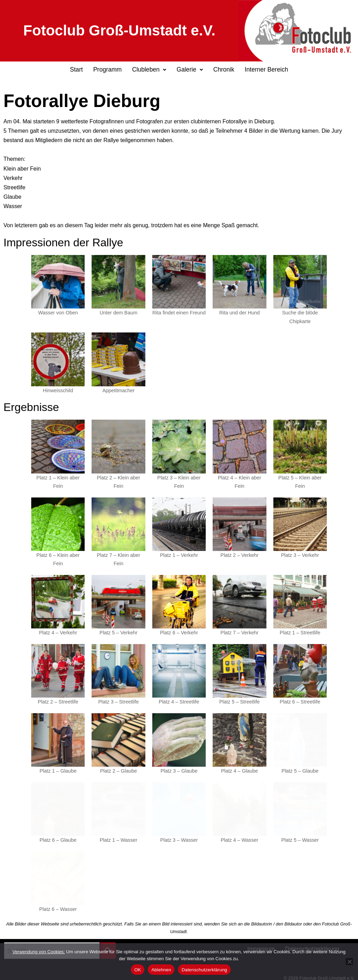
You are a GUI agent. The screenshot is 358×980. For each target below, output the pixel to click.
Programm (108, 69)
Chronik (224, 69)
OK (138, 970)
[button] (149, 70)
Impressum (261, 943)
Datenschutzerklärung (312, 943)
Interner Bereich (266, 69)
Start (76, 69)
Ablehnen (161, 970)
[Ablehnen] (349, 962)
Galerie (190, 69)
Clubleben (149, 69)
